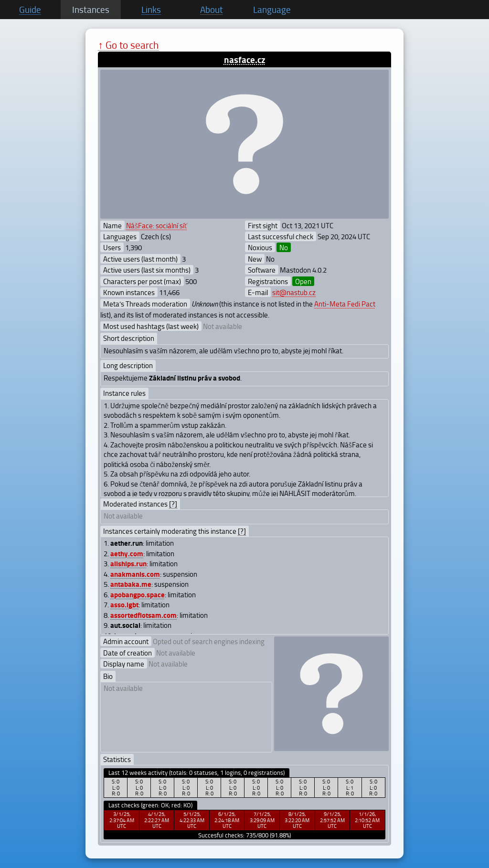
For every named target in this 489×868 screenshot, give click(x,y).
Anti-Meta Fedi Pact (345, 304)
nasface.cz (245, 59)
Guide (30, 10)
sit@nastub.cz (294, 292)
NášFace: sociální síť (156, 225)
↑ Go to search (128, 45)
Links (151, 10)
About (212, 10)
